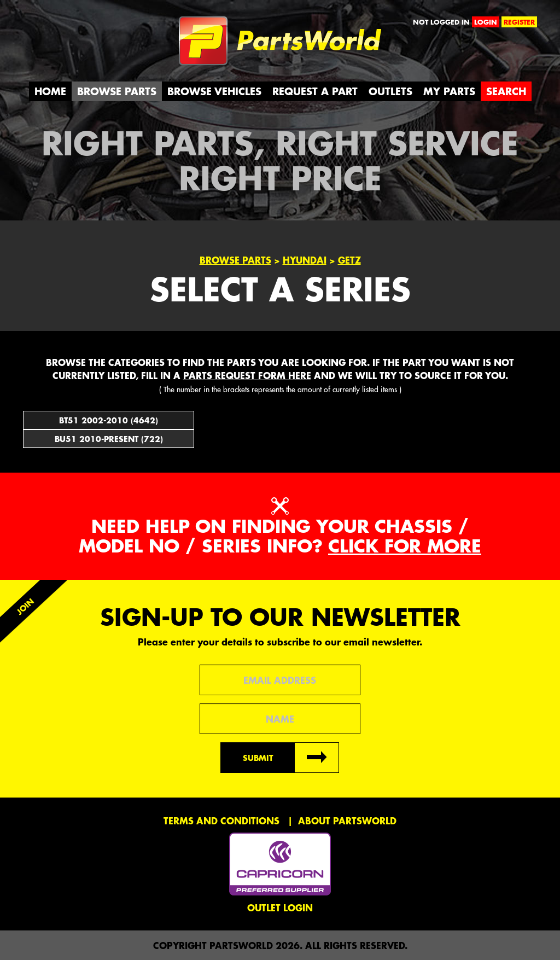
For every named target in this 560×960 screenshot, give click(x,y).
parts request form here (247, 375)
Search (506, 91)
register (519, 22)
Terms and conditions (221, 821)
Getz (349, 260)
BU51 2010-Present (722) (109, 439)
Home (50, 91)
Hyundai (305, 260)
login (486, 22)
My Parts (449, 91)
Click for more (405, 546)
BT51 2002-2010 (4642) (109, 420)
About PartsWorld (347, 821)
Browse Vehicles (214, 91)
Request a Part (315, 91)
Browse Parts (117, 91)
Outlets (390, 91)
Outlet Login (280, 907)
